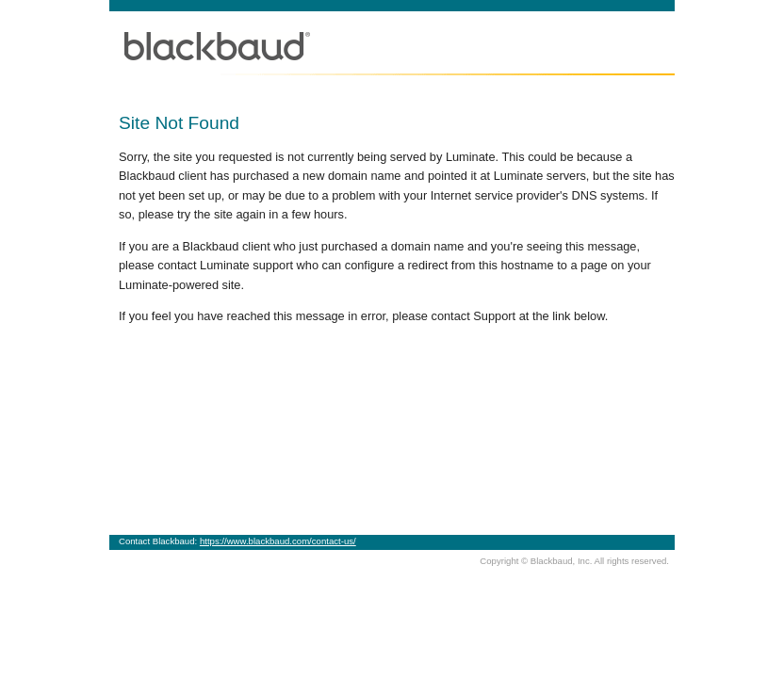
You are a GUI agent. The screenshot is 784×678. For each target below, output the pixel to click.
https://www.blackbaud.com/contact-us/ (278, 541)
